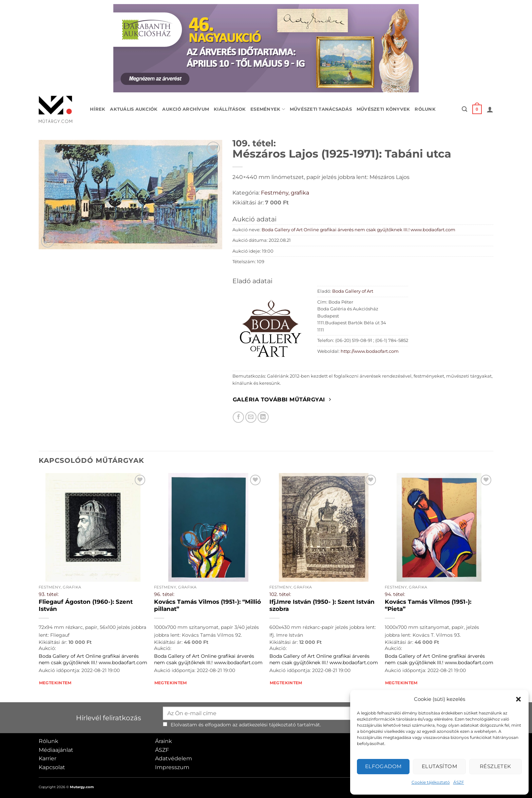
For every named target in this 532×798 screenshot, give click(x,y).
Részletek (496, 766)
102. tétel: (280, 594)
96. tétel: (164, 594)
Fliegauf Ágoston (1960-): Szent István (86, 605)
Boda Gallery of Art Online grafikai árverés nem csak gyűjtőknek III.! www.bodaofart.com (358, 230)
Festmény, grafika (285, 193)
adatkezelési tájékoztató (267, 725)
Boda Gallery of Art (353, 291)
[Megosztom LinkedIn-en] (263, 417)
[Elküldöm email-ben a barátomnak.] (251, 417)
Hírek (98, 109)
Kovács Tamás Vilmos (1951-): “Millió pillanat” (207, 605)
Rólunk (425, 109)
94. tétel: (395, 594)
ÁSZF (459, 782)
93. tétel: (49, 594)
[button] (518, 699)
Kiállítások (230, 109)
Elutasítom (440, 766)
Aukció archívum (186, 109)
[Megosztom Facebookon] (238, 417)
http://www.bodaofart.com (370, 351)
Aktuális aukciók (134, 109)
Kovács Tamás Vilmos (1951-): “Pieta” (428, 605)
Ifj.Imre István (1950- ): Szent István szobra (322, 605)
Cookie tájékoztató (431, 782)
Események (268, 109)
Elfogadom (383, 766)
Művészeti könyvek (383, 109)
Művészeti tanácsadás (321, 109)
